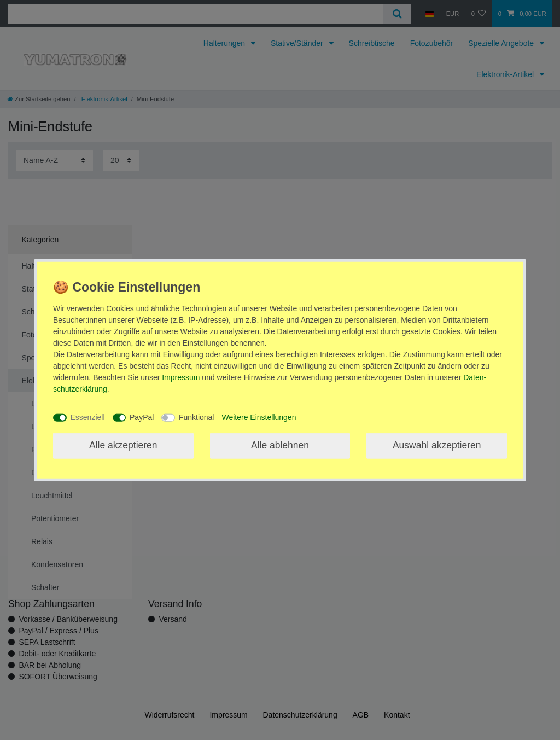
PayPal (142, 417)
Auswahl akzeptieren (437, 445)
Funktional (197, 417)
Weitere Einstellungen (259, 417)
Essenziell (88, 417)
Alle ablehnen (280, 445)
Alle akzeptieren (123, 445)
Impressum (181, 377)
